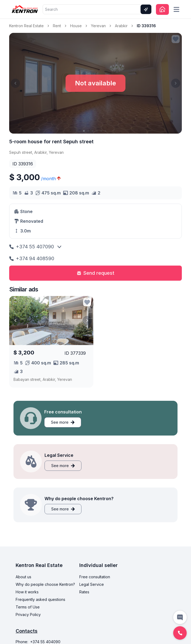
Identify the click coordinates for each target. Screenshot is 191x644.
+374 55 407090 (32, 247)
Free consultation (95, 577)
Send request (96, 273)
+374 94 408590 (32, 258)
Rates (84, 592)
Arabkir (121, 26)
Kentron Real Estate (26, 26)
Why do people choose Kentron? (45, 584)
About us (23, 577)
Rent (57, 26)
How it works (27, 592)
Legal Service (92, 584)
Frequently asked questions (40, 599)
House (76, 26)
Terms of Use (28, 607)
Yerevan (98, 26)
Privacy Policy (28, 615)
